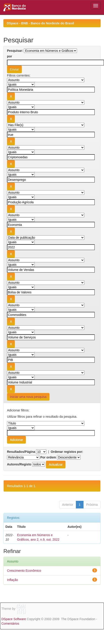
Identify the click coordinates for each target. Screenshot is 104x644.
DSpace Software (14, 619)
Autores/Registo (19, 464)
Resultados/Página (21, 452)
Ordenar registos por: (67, 452)
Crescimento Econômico (24, 571)
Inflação (12, 580)
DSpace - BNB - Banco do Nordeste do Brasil (40, 23)
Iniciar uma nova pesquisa (28, 397)
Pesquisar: (15, 51)
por (10, 56)
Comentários (10, 624)
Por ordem (48, 457)
